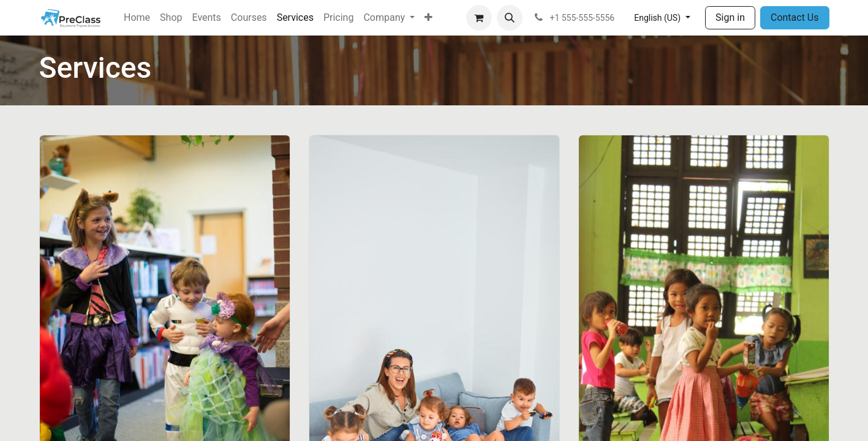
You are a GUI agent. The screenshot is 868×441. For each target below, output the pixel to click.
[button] (510, 18)
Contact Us (795, 17)
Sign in (730, 17)
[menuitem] (137, 18)
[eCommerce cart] (479, 18)
